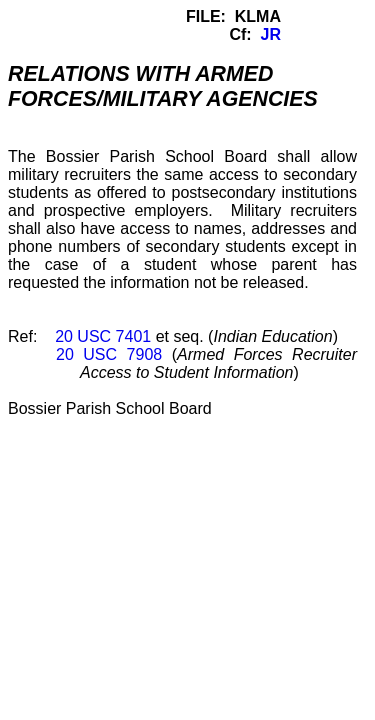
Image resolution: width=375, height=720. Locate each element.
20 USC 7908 (109, 354)
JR (271, 34)
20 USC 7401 (103, 336)
